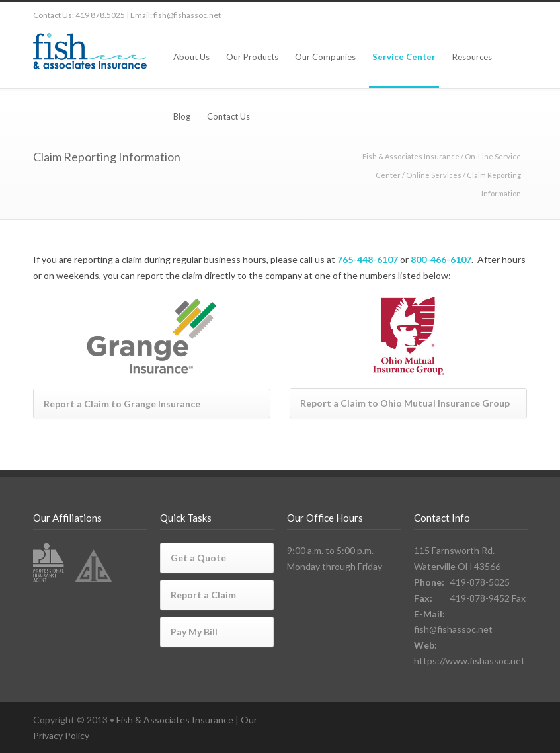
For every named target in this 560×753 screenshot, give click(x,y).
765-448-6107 (368, 259)
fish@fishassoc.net (187, 15)
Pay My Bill (194, 632)
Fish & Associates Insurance (411, 156)
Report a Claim (203, 595)
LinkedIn (488, 15)
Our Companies (325, 57)
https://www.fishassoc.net (469, 661)
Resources (472, 57)
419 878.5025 (100, 15)
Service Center (404, 57)
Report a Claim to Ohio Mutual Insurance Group (405, 403)
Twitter (435, 15)
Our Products (252, 57)
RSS (514, 15)
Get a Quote (198, 558)
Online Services (434, 175)
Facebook (461, 15)
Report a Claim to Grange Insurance (122, 404)
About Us (191, 57)
